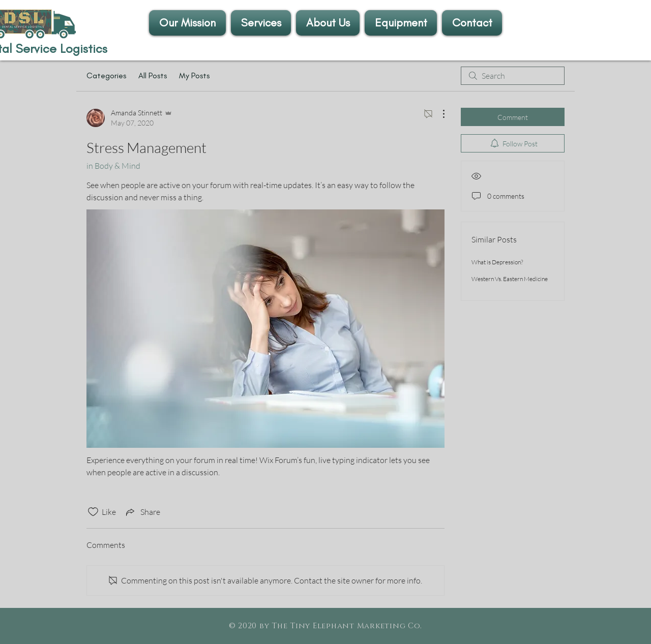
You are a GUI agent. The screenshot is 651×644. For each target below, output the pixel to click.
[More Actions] (438, 114)
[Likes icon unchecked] (93, 512)
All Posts (153, 75)
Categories (106, 75)
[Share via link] (142, 512)
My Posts (194, 75)
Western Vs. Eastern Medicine (510, 279)
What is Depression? (497, 262)
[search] (513, 76)
